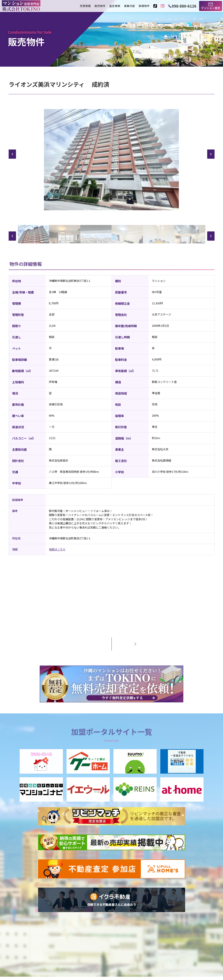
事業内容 (129, 6)
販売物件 (100, 6)
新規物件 (144, 6)
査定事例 (115, 6)
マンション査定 (211, 8)
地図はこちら (57, 549)
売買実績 (85, 6)
